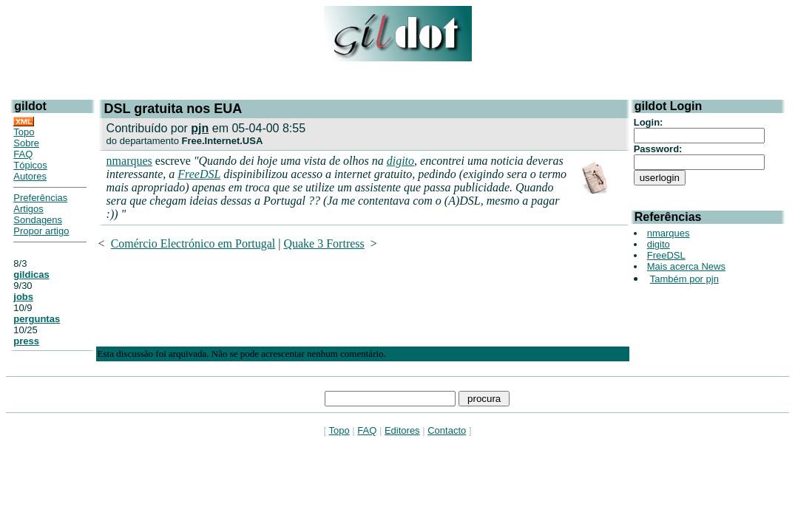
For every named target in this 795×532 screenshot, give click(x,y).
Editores (402, 430)
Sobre (26, 143)
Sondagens (38, 220)
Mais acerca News (686, 266)
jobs (23, 297)
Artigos (28, 209)
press (26, 341)
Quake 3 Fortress (324, 243)
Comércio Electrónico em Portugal (193, 243)
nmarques (129, 161)
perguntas (37, 319)
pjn (200, 128)
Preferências (40, 198)
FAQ (23, 154)
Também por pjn (684, 279)
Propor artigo (41, 231)
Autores (30, 176)
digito (400, 161)
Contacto (447, 430)
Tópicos (30, 165)
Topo (24, 132)
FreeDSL (199, 174)
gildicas (31, 274)
